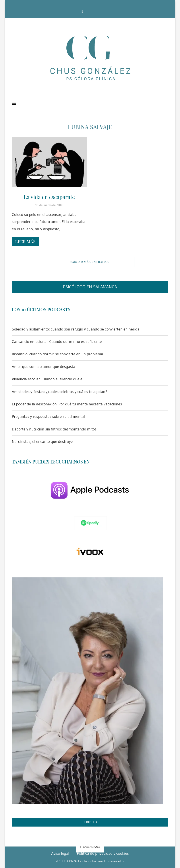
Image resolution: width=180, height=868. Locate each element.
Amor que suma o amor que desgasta (44, 367)
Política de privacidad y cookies (103, 853)
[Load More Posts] (90, 262)
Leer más (25, 241)
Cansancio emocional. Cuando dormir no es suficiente (57, 342)
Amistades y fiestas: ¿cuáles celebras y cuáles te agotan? (60, 392)
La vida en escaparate (49, 197)
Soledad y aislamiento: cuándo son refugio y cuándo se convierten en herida (76, 329)
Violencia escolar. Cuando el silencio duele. (48, 379)
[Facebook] (82, 11)
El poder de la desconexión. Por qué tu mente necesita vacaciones (67, 404)
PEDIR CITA (90, 822)
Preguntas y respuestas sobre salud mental (48, 416)
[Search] (166, 104)
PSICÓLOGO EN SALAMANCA (90, 287)
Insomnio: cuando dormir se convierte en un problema (58, 354)
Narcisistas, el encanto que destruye (42, 442)
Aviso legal (60, 853)
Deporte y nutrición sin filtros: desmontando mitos (54, 429)
